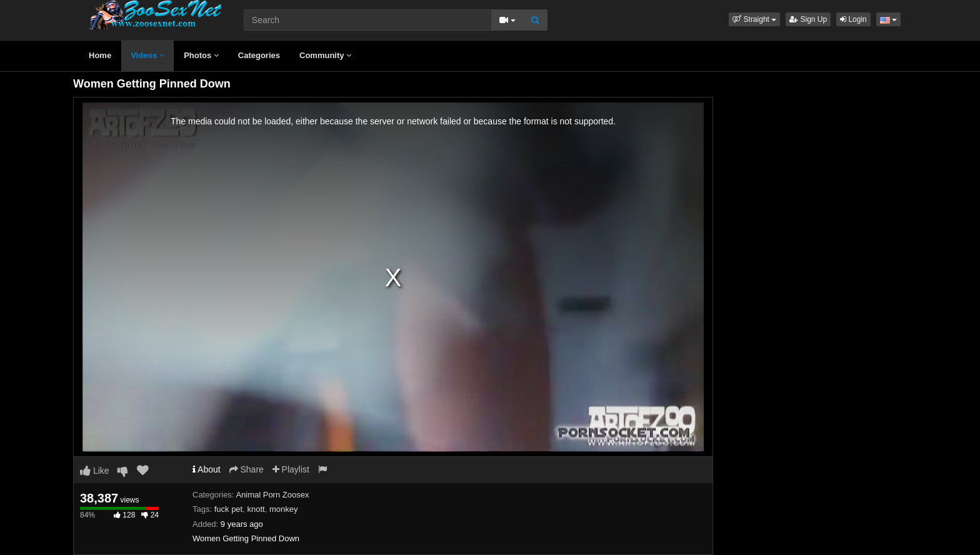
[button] (754, 19)
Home (100, 55)
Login (853, 19)
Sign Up (808, 19)
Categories (259, 55)
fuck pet (229, 509)
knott (256, 509)
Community (325, 55)
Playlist (291, 469)
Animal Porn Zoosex (272, 495)
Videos (147, 55)
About (207, 469)
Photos (201, 55)
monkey (284, 509)
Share (247, 469)
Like (95, 471)
